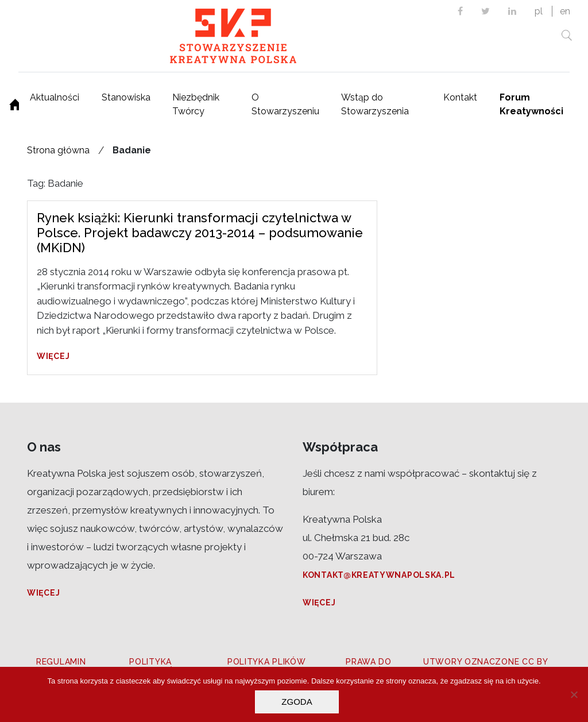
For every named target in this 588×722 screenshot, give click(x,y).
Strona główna (58, 150)
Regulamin (61, 662)
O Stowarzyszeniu (285, 104)
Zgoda (297, 702)
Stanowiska (126, 97)
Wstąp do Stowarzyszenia (375, 104)
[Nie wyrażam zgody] (574, 694)
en (565, 11)
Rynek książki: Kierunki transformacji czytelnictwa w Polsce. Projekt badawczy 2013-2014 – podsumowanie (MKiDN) (200, 233)
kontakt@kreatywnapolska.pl (379, 575)
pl (539, 11)
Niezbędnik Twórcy (196, 104)
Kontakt (460, 97)
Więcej (53, 356)
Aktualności (55, 97)
